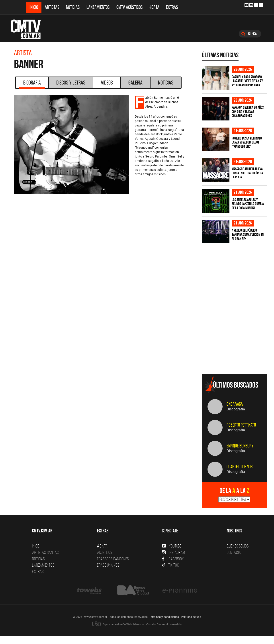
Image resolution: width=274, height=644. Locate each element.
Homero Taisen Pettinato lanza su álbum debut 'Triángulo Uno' (247, 142)
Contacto (234, 552)
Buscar (250, 34)
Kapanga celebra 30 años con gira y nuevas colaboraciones (248, 111)
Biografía (32, 84)
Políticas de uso (191, 617)
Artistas (52, 7)
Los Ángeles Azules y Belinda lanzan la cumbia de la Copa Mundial (248, 204)
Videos (107, 83)
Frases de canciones (113, 559)
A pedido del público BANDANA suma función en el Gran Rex (248, 234)
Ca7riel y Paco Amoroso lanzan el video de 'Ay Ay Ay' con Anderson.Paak (247, 81)
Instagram (173, 552)
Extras (172, 7)
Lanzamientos (98, 7)
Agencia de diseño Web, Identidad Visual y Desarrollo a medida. (137, 624)
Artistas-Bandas (45, 552)
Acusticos (105, 552)
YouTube (172, 546)
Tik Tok (170, 565)
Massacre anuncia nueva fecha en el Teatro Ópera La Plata (247, 173)
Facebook (173, 559)
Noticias (73, 7)
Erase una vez (108, 565)
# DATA (102, 546)
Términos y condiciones (164, 617)
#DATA (154, 7)
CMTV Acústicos (130, 7)
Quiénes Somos (238, 546)
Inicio (34, 7)
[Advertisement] (235, 340)
